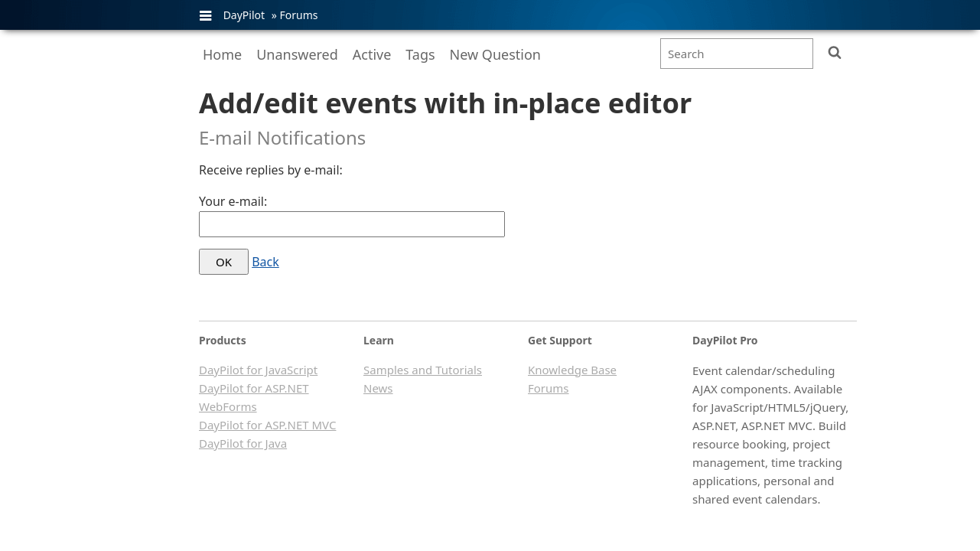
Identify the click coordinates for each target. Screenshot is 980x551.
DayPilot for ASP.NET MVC (267, 425)
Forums (298, 15)
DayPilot (244, 15)
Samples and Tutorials (423, 370)
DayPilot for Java (243, 443)
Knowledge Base (572, 370)
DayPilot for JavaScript (258, 370)
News (378, 388)
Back (265, 262)
